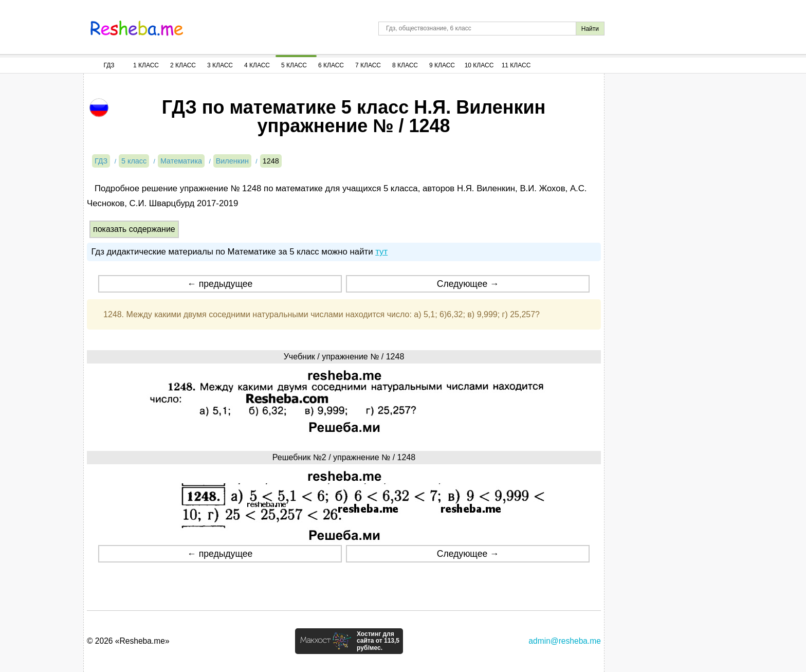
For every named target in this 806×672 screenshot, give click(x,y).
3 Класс (220, 65)
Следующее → (468, 284)
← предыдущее (220, 284)
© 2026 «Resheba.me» (128, 641)
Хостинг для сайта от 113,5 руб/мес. (378, 641)
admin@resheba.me (565, 641)
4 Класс (257, 65)
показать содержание (134, 229)
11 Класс (516, 65)
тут (381, 252)
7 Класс (368, 65)
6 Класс (331, 65)
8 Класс (405, 65)
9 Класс (442, 65)
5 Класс (294, 65)
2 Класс (183, 65)
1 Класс (146, 65)
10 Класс (479, 65)
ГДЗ (109, 65)
